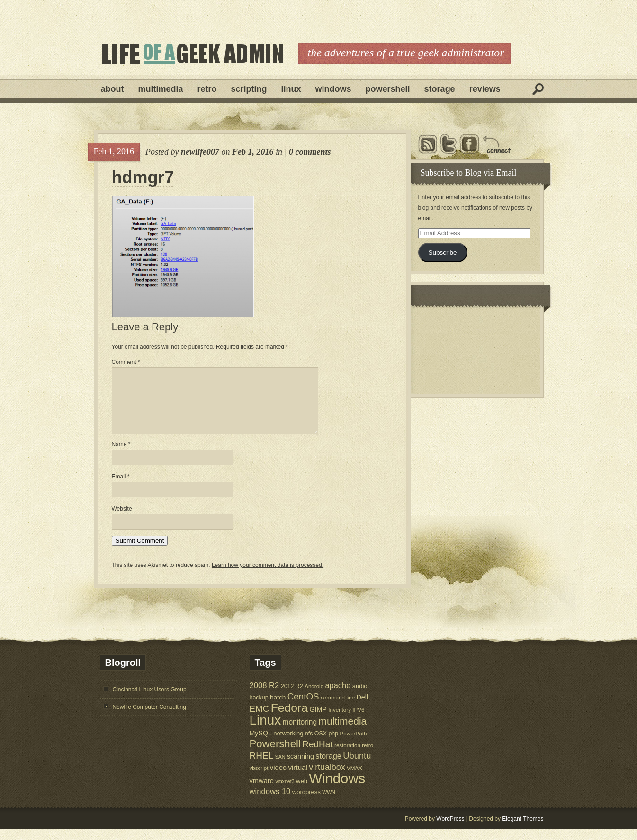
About (112, 89)
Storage (440, 89)
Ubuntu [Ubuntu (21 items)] (357, 767)
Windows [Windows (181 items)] (337, 790)
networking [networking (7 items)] (288, 745)
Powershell (388, 89)
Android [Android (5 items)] (314, 697)
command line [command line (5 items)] (338, 709)
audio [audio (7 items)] (360, 697)
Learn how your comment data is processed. (268, 576)
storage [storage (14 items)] (328, 767)
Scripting (249, 89)
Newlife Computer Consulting (149, 718)
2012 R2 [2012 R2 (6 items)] (292, 698)
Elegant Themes (523, 830)
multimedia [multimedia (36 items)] (343, 732)
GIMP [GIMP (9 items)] (318, 721)
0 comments (310, 152)
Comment (126, 362)
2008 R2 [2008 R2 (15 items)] (265, 697)
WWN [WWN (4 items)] (329, 804)
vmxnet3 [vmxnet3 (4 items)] (285, 793)
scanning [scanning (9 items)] (301, 768)
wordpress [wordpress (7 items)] (306, 803)
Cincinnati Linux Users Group (150, 701)
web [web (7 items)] (302, 792)
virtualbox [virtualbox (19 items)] (327, 778)
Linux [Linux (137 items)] (265, 731)
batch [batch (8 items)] (278, 709)
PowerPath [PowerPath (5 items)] (354, 745)
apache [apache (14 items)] (338, 697)
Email (121, 488)
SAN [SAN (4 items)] (280, 768)
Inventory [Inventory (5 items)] (340, 721)
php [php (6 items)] (333, 745)
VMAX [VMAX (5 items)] (354, 779)
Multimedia (161, 89)
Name (121, 456)
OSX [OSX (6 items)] (321, 745)
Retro (207, 89)
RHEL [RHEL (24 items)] (262, 767)
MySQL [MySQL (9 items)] (261, 744)
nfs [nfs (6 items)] (309, 745)
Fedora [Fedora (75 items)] (289, 719)
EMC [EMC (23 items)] (260, 720)
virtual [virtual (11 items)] (298, 779)
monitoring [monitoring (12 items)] (300, 733)
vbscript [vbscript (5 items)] (259, 779)
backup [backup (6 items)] (259, 709)
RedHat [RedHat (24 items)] (318, 756)
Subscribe (442, 252)
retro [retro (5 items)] (368, 756)
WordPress (450, 830)
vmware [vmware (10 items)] (262, 792)
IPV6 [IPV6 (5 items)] (358, 721)
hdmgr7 (143, 177)
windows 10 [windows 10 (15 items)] (270, 803)
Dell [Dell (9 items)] (363, 708)
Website (122, 520)
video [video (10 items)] (278, 779)
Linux (291, 89)
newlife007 (200, 152)
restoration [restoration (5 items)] (347, 756)
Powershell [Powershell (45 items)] (275, 755)
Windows (333, 89)
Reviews (485, 89)
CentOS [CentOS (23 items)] (303, 708)
